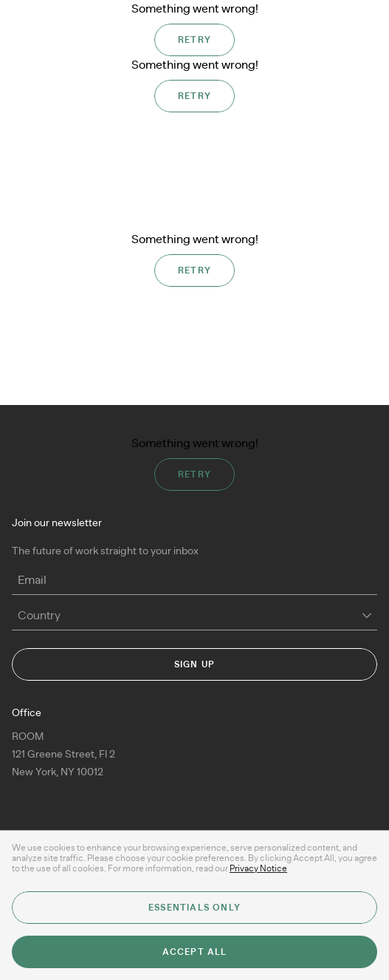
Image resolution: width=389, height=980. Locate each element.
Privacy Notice (258, 868)
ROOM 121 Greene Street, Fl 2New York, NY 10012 (63, 755)
